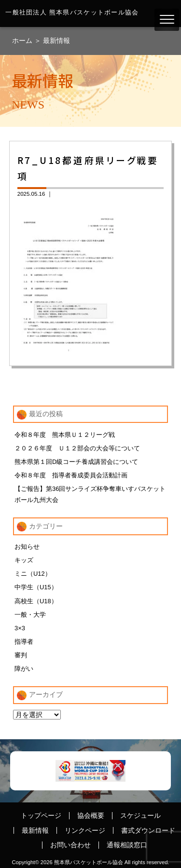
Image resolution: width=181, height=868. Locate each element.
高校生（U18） (36, 601)
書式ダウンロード (148, 830)
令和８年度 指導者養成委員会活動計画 (71, 475)
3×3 (20, 628)
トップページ (41, 815)
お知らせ (27, 547)
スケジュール (140, 815)
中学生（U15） (36, 587)
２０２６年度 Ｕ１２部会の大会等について (77, 448)
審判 (21, 655)
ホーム (23, 41)
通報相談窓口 (127, 845)
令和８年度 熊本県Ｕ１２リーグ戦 (65, 435)
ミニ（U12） (33, 574)
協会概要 (91, 815)
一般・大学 (30, 615)
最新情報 (56, 41)
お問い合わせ (70, 845)
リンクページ (85, 830)
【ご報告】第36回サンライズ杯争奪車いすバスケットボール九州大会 (90, 494)
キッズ (24, 560)
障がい (24, 669)
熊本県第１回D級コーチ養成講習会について (76, 462)
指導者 (24, 642)
